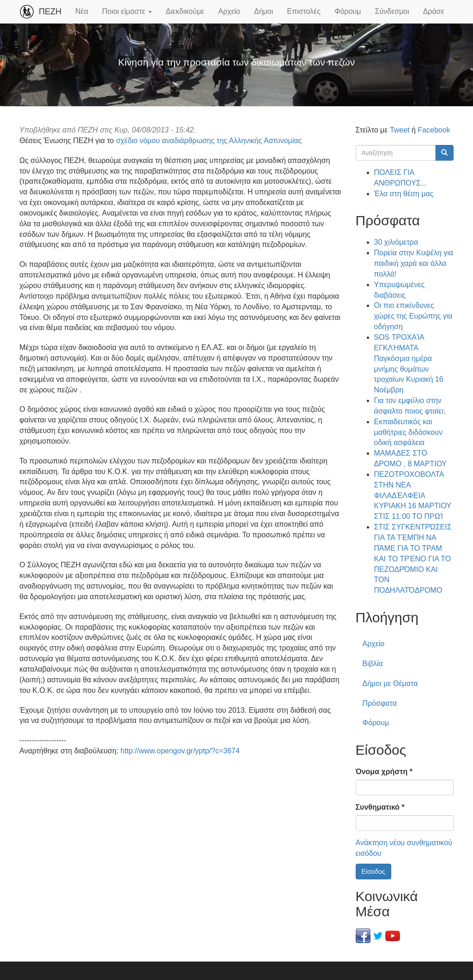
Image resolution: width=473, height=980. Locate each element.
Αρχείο (229, 11)
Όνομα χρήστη (384, 772)
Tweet (400, 130)
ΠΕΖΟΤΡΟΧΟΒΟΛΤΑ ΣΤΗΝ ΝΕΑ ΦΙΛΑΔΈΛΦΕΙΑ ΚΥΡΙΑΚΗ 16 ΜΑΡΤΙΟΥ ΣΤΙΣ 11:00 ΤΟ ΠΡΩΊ (413, 495)
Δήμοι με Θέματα (390, 683)
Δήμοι (264, 11)
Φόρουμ (348, 11)
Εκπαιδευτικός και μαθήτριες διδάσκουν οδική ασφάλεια (408, 432)
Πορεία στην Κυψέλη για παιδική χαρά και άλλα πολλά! (414, 263)
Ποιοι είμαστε (127, 11)
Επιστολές (304, 11)
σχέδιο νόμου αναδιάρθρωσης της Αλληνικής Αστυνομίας (209, 141)
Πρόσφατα (380, 703)
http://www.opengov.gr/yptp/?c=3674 (180, 751)
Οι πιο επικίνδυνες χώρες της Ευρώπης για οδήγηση (413, 316)
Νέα (82, 11)
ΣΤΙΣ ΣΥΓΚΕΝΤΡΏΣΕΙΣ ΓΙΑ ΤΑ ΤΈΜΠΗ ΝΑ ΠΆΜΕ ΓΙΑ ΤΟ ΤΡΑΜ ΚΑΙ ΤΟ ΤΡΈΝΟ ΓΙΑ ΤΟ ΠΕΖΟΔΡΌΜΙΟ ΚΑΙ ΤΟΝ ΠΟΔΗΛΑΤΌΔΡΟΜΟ (413, 559)
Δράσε (434, 11)
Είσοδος (373, 872)
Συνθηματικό (380, 807)
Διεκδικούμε (185, 11)
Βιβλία (373, 664)
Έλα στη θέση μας (404, 194)
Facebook (434, 130)
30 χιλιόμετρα (396, 242)
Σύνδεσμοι (392, 11)
